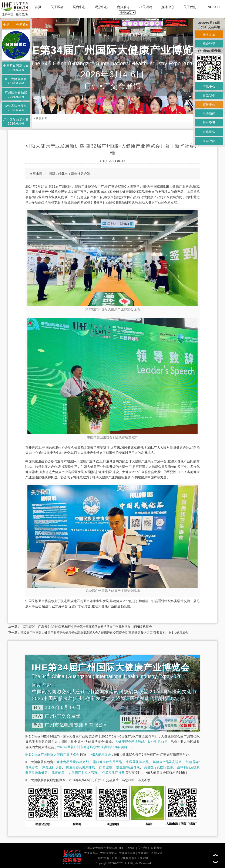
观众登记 (209, 44)
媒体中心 (168, 7)
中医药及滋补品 (137, 762)
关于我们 (190, 7)
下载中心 (209, 86)
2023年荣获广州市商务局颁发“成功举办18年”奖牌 (92, 747)
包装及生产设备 (113, 773)
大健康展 (143, 853)
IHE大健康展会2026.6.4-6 (16, 81)
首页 (38, 7)
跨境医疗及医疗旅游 (159, 767)
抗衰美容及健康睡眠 (80, 767)
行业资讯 (209, 123)
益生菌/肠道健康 (128, 767)
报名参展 (209, 34)
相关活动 (146, 7)
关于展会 (57, 7)
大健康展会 (91, 853)
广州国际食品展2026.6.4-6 (16, 95)
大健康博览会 (108, 853)
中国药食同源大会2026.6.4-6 (16, 68)
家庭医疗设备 (52, 767)
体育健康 (58, 773)
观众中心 (101, 7)
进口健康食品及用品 (107, 762)
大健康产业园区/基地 (83, 773)
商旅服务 (123, 7)
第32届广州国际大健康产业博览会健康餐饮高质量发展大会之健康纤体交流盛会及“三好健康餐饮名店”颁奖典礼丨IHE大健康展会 (104, 633)
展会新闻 (41, 118)
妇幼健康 (106, 767)
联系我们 (157, 848)
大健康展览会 (127, 853)
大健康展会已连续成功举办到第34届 (141, 742)
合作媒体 (209, 132)
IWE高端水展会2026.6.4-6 (16, 108)
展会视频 (209, 141)
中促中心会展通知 (16, 25)
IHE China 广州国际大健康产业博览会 (52, 754)
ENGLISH (213, 7)
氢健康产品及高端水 (167, 762)
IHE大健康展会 (100, 754)
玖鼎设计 (157, 853)
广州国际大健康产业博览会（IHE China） (110, 848)
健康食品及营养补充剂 (73, 762)
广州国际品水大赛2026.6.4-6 (16, 121)
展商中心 (79, 7)
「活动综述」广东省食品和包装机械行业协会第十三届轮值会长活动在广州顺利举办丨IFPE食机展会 (86, 627)
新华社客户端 (81, 174)
